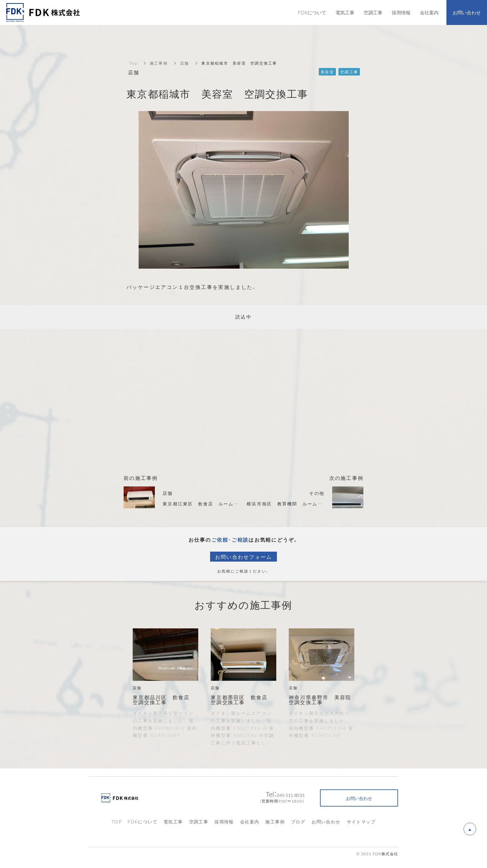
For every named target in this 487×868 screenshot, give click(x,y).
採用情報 (224, 822)
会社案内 (250, 822)
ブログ (298, 822)
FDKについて (143, 822)
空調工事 (199, 822)
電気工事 (173, 822)
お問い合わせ (326, 822)
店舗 (185, 63)
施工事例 (159, 63)
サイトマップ (361, 822)
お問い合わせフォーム (244, 557)
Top (133, 63)
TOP (116, 822)
